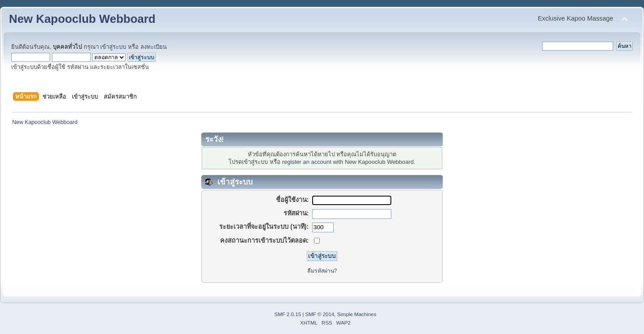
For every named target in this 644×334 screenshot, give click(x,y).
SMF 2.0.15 (288, 314)
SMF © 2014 (320, 314)
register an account (307, 162)
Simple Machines (357, 314)
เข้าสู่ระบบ (113, 47)
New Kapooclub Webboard (82, 19)
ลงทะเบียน (154, 47)
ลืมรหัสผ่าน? (322, 271)
